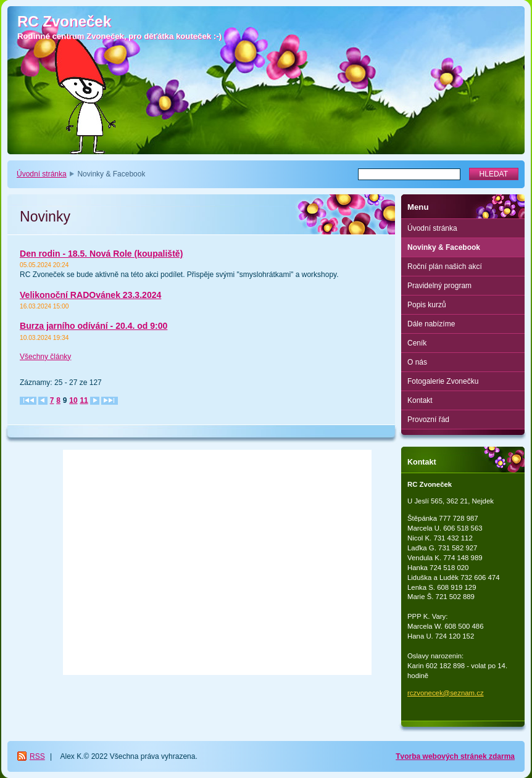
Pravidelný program (439, 286)
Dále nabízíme (431, 324)
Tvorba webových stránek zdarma (455, 756)
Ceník (417, 343)
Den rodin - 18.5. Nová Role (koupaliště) (101, 254)
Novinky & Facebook (444, 247)
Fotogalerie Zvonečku (443, 381)
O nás (417, 362)
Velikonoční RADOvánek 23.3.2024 (90, 295)
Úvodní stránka (42, 174)
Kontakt (420, 400)
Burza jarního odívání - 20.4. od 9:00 (94, 326)
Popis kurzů (427, 305)
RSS (37, 756)
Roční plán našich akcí (445, 267)
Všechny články (45, 357)
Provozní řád (428, 420)
